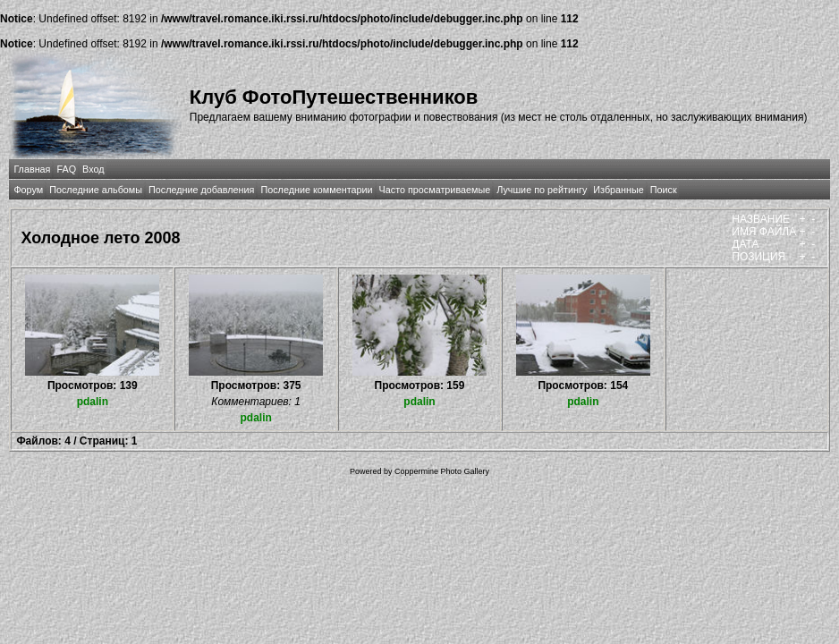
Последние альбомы (96, 190)
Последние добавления (201, 190)
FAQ (66, 169)
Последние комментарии (316, 190)
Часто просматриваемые (435, 190)
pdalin (93, 402)
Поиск (664, 190)
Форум (28, 190)
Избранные (618, 190)
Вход (93, 169)
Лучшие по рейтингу (542, 190)
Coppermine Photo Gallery (442, 471)
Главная (32, 169)
